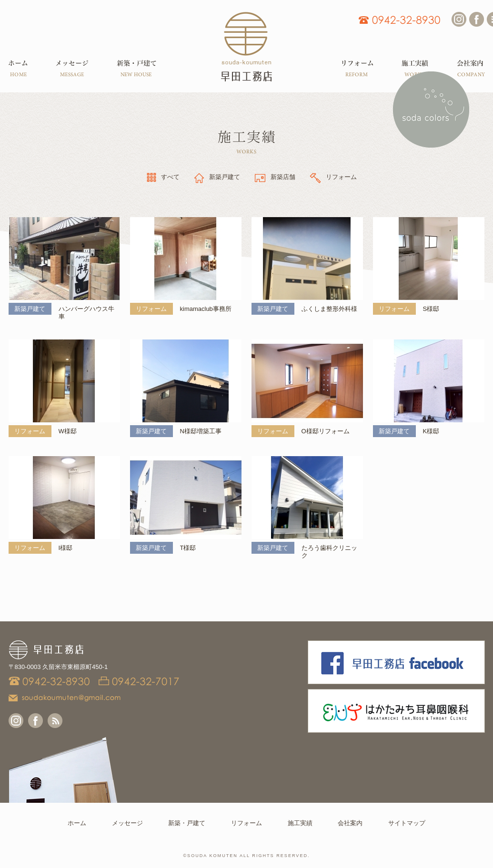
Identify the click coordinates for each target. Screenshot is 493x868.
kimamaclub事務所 (206, 309)
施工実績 (300, 823)
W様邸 (68, 431)
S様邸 (431, 309)
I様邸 (66, 548)
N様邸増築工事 (201, 431)
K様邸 (431, 431)
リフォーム (246, 823)
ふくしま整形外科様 (329, 309)
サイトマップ (407, 823)
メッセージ (127, 823)
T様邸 (188, 548)
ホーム (77, 823)
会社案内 (350, 823)
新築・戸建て (187, 823)
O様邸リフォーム (326, 431)
